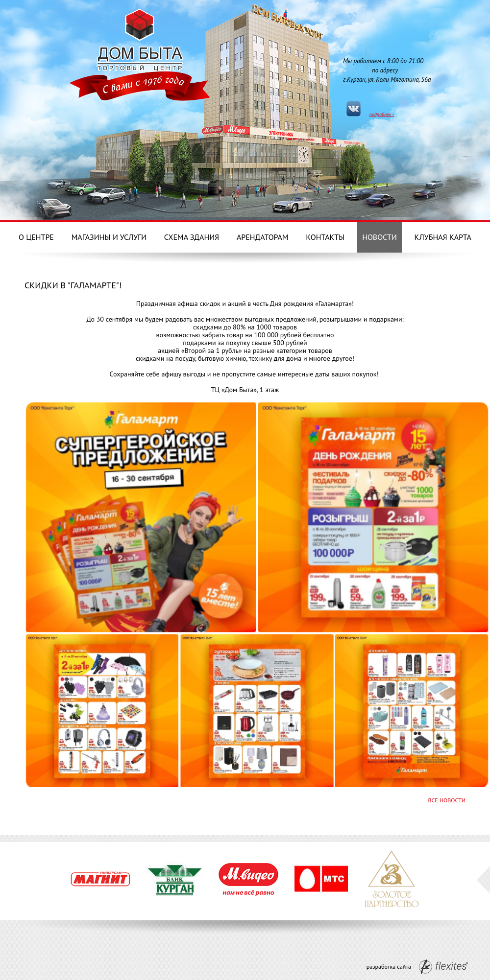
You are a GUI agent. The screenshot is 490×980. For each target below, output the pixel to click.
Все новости (447, 800)
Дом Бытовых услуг (140, 38)
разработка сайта (417, 967)
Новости (380, 237)
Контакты (325, 237)
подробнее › (382, 114)
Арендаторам (263, 237)
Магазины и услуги (109, 237)
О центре (36, 237)
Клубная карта (443, 237)
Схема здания (192, 237)
